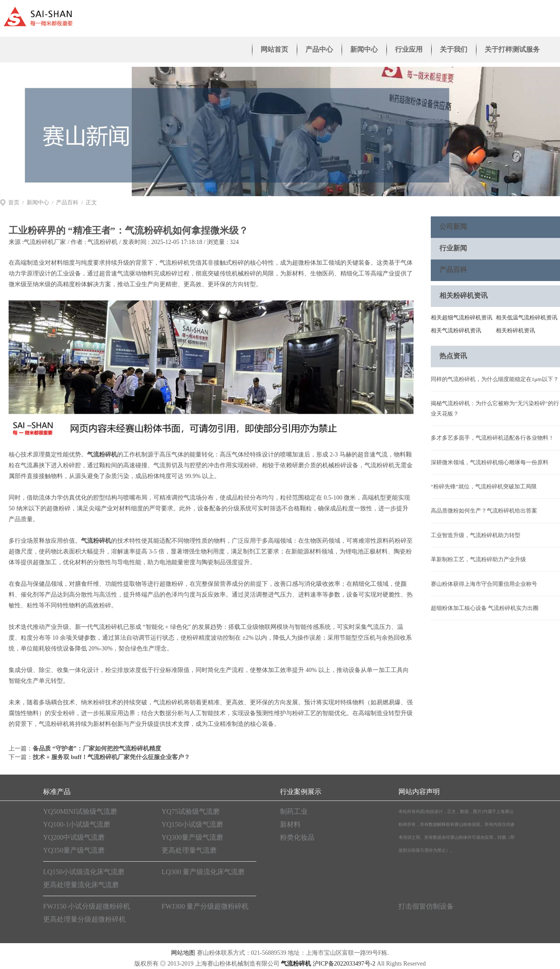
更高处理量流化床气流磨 (81, 885)
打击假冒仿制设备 (426, 906)
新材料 (290, 824)
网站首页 (274, 49)
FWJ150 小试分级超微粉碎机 (87, 906)
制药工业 (294, 811)
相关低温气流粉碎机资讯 (527, 317)
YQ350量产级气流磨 (74, 850)
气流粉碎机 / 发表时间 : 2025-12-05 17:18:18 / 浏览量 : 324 (163, 242)
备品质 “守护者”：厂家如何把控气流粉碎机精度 (97, 749)
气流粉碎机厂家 (45, 242)
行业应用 (409, 49)
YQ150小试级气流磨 (192, 824)
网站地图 (183, 953)
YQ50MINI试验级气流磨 (80, 811)
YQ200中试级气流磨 (74, 837)
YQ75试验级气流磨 (191, 811)
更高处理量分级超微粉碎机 (84, 919)
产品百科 (67, 202)
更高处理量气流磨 (189, 850)
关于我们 (454, 49)
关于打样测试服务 (512, 49)
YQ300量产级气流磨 (192, 837)
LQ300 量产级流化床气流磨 (203, 872)
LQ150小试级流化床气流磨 (84, 872)
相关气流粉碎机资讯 (456, 330)
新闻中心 (364, 49)
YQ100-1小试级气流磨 (77, 824)
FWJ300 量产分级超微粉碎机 (205, 906)
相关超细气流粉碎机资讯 (462, 317)
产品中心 (319, 49)
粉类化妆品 (297, 837)
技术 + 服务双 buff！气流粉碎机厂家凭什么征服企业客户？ (111, 757)
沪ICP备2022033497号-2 (344, 964)
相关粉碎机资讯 (515, 330)
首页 (14, 202)
